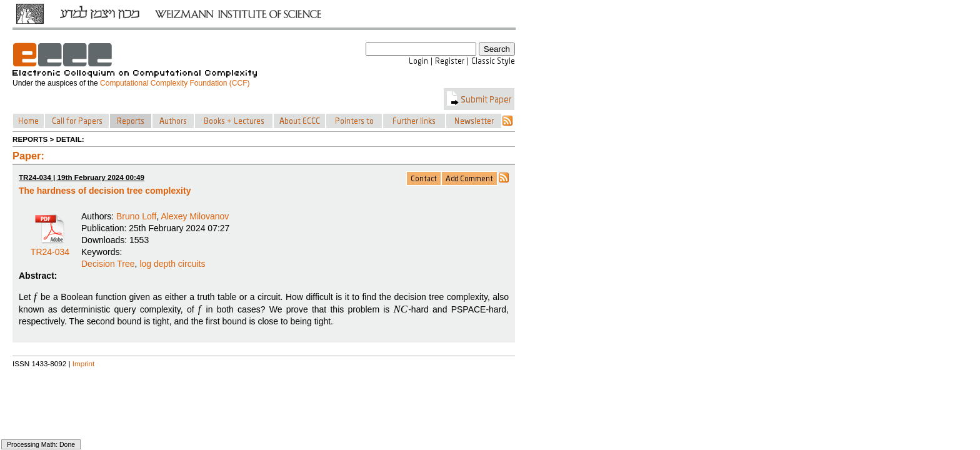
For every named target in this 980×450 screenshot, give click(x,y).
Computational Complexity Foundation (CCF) (175, 83)
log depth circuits (172, 264)
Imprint (84, 363)
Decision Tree (108, 264)
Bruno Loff (136, 216)
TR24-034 (50, 247)
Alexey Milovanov (195, 216)
